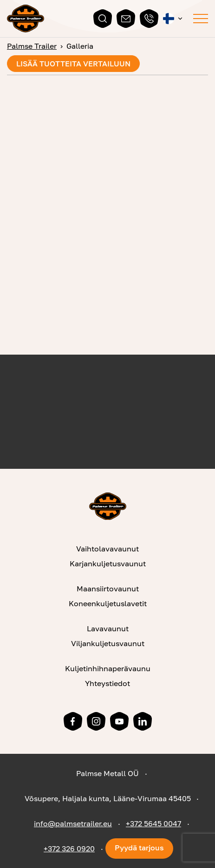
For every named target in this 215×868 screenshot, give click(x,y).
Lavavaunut (108, 628)
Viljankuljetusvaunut (108, 643)
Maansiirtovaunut (108, 589)
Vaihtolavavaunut (107, 549)
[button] (173, 19)
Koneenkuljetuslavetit (108, 603)
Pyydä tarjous (139, 848)
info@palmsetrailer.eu (73, 823)
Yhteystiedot (107, 683)
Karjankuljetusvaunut (108, 564)
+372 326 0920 (69, 849)
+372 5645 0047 (153, 823)
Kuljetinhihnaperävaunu (108, 668)
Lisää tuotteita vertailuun (73, 64)
